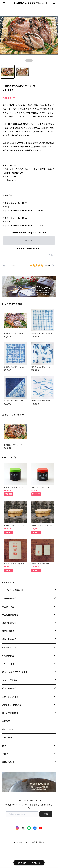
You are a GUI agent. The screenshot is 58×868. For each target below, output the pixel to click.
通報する (52, 255)
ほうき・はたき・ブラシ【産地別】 (15, 672)
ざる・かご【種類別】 (10, 680)
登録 (46, 814)
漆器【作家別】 (8, 607)
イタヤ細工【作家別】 (11, 648)
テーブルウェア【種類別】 (13, 590)
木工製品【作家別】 (10, 615)
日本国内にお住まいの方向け (29, 248)
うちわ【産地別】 (9, 664)
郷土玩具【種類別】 (10, 713)
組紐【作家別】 (8, 631)
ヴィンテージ (8, 729)
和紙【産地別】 (8, 656)
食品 (4, 746)
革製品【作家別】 (9, 688)
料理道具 (6, 721)
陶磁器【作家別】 (9, 598)
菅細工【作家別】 (9, 639)
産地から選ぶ (8, 762)
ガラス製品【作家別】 (11, 697)
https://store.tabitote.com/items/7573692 (23, 210)
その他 (5, 754)
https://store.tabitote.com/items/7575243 (23, 225)
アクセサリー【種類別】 (12, 705)
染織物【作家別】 (9, 623)
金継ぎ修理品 (8, 738)
